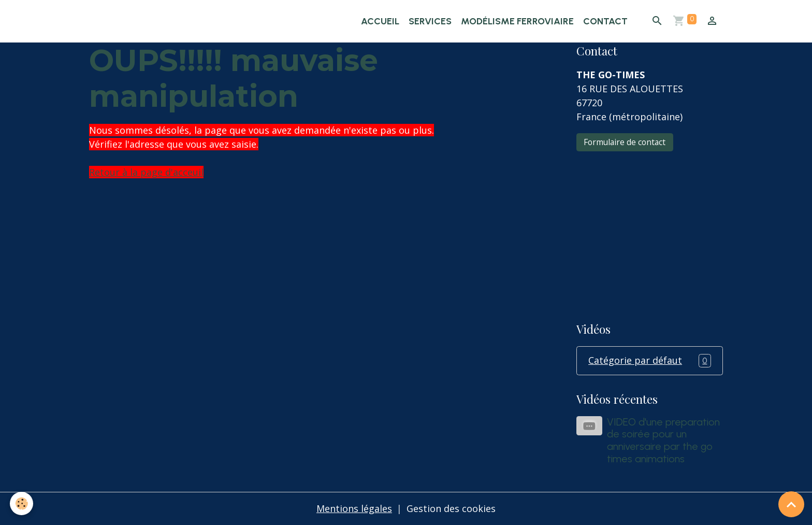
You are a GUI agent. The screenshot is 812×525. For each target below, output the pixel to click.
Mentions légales (354, 508)
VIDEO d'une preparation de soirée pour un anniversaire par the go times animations (663, 440)
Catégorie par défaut (650, 361)
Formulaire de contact (625, 142)
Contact (605, 21)
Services (430, 21)
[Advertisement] (649, 230)
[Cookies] (22, 503)
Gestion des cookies (451, 508)
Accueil (380, 21)
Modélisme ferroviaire (517, 21)
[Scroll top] (791, 504)
